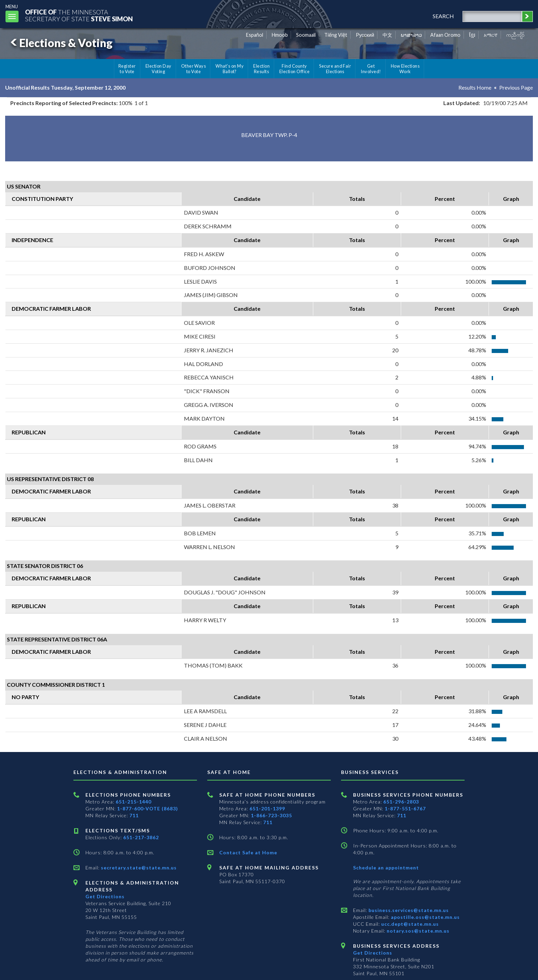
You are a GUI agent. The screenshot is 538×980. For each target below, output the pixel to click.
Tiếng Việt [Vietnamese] (336, 35)
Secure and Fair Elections (335, 69)
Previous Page (516, 87)
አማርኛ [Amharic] (491, 35)
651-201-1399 (267, 808)
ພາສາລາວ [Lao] (411, 35)
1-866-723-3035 (271, 815)
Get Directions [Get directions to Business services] (373, 953)
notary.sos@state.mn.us (417, 931)
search (443, 16)
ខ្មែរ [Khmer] (472, 35)
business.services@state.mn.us (408, 910)
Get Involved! (371, 69)
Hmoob (280, 35)
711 (134, 815)
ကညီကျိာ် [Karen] (515, 35)
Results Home (475, 87)
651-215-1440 (133, 802)
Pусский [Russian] (365, 35)
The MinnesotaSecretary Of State (79, 15)
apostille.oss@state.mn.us (425, 917)
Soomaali (306, 35)
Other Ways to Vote (194, 69)
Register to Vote (127, 69)
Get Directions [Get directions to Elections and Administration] (105, 896)
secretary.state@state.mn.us (138, 868)
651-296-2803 (401, 802)
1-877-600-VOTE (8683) (148, 808)
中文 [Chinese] (387, 35)
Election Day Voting (159, 69)
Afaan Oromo (445, 35)
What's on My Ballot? (230, 69)
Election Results (261, 69)
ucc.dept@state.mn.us (409, 924)
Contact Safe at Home (248, 852)
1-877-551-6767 (405, 808)
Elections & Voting (60, 43)
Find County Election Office (294, 69)
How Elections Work (405, 69)
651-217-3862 (141, 837)
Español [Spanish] (255, 35)
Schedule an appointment (386, 868)
